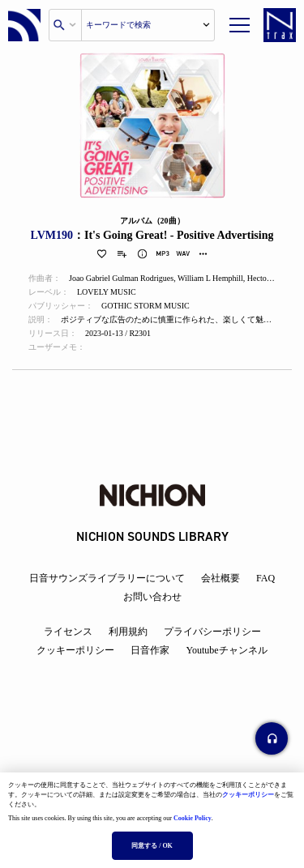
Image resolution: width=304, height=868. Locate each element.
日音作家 (150, 650)
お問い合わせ (152, 597)
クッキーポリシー (248, 795)
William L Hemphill (210, 278)
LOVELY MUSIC (107, 292)
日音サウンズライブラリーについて (107, 578)
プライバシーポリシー (212, 632)
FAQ (265, 578)
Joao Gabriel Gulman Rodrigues (121, 278)
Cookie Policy (193, 818)
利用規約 (128, 632)
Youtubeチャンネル (226, 650)
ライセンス (68, 632)
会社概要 (221, 578)
